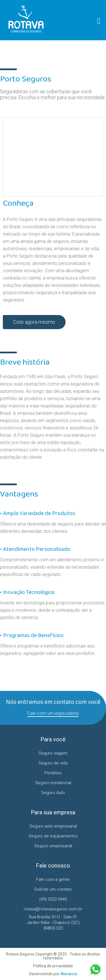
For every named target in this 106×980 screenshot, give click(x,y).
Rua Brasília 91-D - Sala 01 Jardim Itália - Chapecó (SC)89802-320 (53, 923)
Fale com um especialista (53, 713)
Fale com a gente (53, 879)
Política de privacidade (53, 966)
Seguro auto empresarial (53, 826)
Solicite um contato (53, 889)
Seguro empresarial (53, 846)
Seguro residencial (53, 783)
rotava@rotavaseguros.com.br (53, 909)
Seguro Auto (53, 793)
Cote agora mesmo (34, 322)
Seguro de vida (53, 763)
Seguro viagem (53, 753)
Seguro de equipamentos (53, 836)
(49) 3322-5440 (53, 899)
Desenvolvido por (53, 974)
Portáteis (53, 773)
